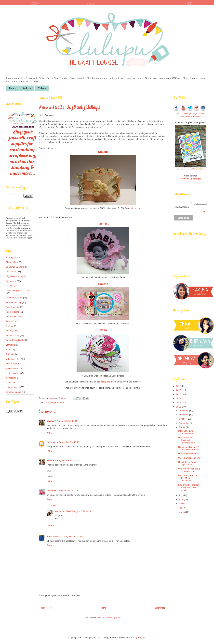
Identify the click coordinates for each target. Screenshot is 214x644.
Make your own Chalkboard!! (185, 432)
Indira (103, 330)
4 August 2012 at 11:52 (68, 491)
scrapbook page (13, 392)
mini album (11, 383)
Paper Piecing (12, 312)
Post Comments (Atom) (109, 618)
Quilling (9, 326)
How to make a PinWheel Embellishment (186, 440)
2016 (179, 390)
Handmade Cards (14, 298)
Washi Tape (11, 364)
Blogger (141, 637)
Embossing (11, 281)
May (181, 504)
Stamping (10, 345)
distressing (11, 378)
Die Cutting (11, 272)
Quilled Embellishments (189, 458)
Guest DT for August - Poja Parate (188, 463)
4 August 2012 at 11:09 (67, 460)
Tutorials (10, 354)
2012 (179, 407)
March (182, 512)
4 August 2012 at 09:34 (66, 421)
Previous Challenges (191, 179)
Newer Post (47, 608)
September (184, 423)
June (181, 499)
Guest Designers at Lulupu (18, 290)
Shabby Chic (12, 331)
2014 (179, 399)
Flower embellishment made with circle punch (188, 487)
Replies (53, 506)
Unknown (51, 442)
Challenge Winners (55, 403)
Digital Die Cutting (14, 276)
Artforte (51, 460)
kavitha (50, 421)
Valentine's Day (13, 359)
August (182, 427)
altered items (12, 368)
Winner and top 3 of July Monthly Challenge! (187, 478)
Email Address (189, 207)
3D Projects (11, 257)
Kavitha (103, 284)
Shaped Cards (13, 335)
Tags (8, 350)
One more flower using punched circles (189, 470)
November (184, 415)
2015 (179, 394)
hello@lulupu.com (108, 382)
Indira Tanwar (53, 536)
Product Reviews (14, 316)
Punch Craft (11, 321)
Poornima (103, 224)
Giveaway (10, 286)
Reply (49, 432)
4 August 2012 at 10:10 (68, 442)
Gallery (27, 88)
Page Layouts (12, 307)
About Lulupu (12, 262)
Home (13, 88)
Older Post (160, 608)
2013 (179, 403)
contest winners (13, 373)
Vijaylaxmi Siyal (63, 511)
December (184, 411)
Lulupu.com (135, 208)
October (183, 419)
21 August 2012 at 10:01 (73, 536)
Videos (42, 88)
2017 (179, 386)
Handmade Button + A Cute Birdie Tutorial (189, 448)
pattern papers (13, 387)
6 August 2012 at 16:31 (83, 511)
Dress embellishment (188, 454)
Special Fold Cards (15, 340)
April (181, 508)
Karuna (53, 398)
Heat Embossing (14, 302)
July (181, 495)
